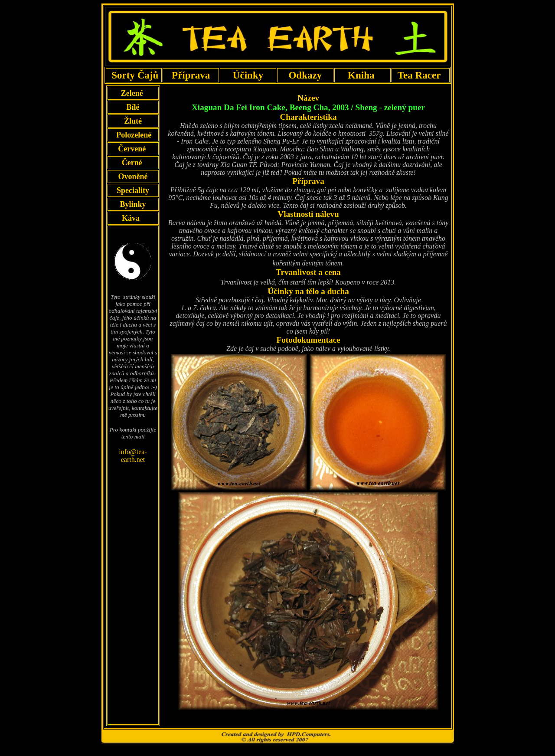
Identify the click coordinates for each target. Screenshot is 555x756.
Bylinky (133, 204)
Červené (133, 149)
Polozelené (133, 135)
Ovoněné (133, 177)
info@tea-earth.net (133, 456)
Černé (133, 163)
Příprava (191, 75)
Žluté (133, 121)
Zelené (133, 93)
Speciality (133, 190)
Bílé (133, 107)
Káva (131, 218)
